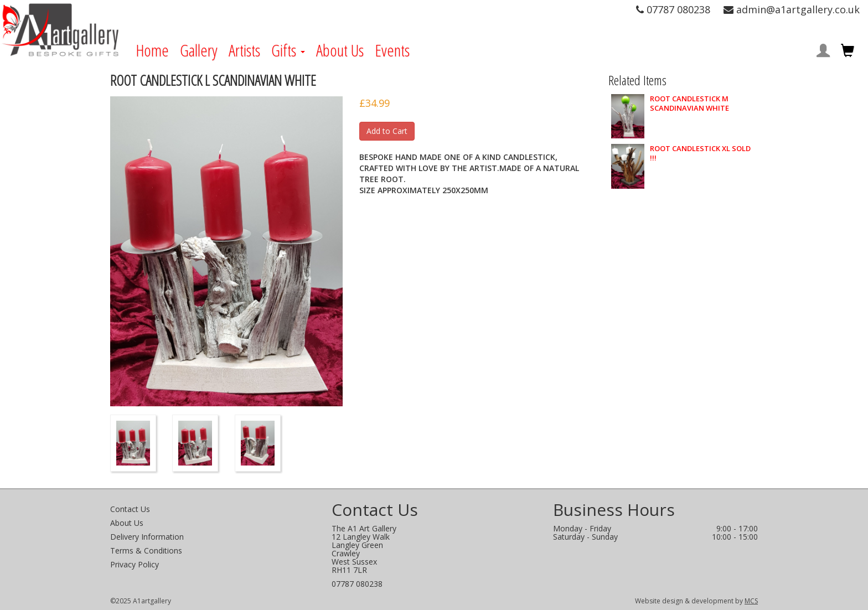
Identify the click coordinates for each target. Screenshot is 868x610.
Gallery (199, 50)
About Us (340, 50)
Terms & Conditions (146, 550)
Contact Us (130, 509)
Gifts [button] (288, 50)
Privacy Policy (135, 564)
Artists (244, 50)
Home (152, 50)
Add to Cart (387, 131)
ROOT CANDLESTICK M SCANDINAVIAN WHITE (689, 104)
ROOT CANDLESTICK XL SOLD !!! (700, 153)
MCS (751, 601)
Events (392, 50)
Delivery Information (147, 537)
